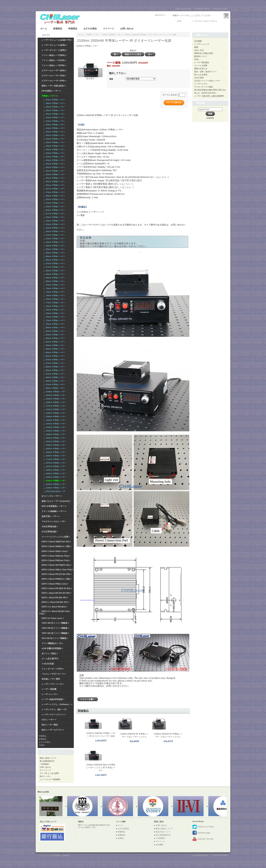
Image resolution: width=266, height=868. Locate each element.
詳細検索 (210, 118)
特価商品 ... (44, 736)
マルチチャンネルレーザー (54, 521)
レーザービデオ (201, 84)
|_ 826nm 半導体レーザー (54, 335)
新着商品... (43, 739)
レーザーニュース (202, 44)
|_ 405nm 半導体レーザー (54, 114)
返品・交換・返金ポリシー (205, 72)
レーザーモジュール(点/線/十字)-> (57, 40)
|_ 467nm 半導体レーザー (54, 189)
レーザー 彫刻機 (49, 689)
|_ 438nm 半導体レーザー (54, 146)
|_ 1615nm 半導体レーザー (54, 441)
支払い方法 (199, 50)
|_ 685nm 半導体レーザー (54, 271)
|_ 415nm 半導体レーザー (54, 121)
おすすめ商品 (90, 29)
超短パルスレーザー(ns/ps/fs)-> (56, 501)
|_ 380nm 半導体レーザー (54, 103)
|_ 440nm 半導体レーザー (54, 150)
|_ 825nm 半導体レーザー (54, 331)
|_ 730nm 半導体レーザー (54, 288)
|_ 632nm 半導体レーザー (54, 224)
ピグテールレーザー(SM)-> (54, 76)
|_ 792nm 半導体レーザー (54, 317)
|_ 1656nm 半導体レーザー (54, 452)
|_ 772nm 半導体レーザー (54, 303)
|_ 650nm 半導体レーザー (54, 246)
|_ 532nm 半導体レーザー (54, 221)
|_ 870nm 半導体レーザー (54, 360)
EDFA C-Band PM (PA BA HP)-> (57, 574)
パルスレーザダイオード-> (54, 674)
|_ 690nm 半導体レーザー (54, 278)
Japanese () (160, 15)
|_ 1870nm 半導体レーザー (54, 463)
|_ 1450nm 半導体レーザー (54, 420)
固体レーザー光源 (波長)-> (54, 86)
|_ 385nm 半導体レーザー (54, 107)
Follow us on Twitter (203, 827)
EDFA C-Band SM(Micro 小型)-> (57, 546)
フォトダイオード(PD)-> (53, 669)
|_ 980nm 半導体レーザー (54, 388)
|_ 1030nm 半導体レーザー (54, 392)
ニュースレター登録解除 (50, 779)
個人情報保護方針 (47, 761)
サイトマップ (45, 770)
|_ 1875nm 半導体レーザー (54, 466)
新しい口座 (223, 21)
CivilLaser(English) (202, 9)
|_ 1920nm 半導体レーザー (54, 470)
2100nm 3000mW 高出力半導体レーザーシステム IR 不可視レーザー (101, 768)
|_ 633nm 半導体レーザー (54, 228)
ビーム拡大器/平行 (50, 659)
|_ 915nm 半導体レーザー (54, 374)
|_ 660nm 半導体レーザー (54, 256)
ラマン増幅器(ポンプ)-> (52, 643)
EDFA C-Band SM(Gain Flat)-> (56, 556)
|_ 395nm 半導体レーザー (54, 110)
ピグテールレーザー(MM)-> (54, 71)
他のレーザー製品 (50, 725)
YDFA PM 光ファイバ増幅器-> (55, 628)
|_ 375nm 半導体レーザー (54, 100)
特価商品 (73, 29)
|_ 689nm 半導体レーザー (54, 274)
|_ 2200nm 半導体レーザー (54, 484)
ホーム (44, 29)
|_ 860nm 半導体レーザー (54, 352)
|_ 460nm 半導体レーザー (54, 174)
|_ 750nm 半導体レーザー (54, 292)
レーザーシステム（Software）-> (57, 704)
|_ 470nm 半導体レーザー (54, 192)
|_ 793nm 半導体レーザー (54, 320)
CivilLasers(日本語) (184, 9)
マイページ (108, 29)
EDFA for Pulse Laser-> (53, 618)
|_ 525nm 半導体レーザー (54, 210)
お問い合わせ (127, 29)
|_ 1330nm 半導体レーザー (54, 413)
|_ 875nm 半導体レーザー (54, 363)
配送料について (201, 56)
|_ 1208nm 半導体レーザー (54, 402)
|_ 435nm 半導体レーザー (54, 142)
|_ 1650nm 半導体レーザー (54, 445)
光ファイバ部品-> (50, 654)
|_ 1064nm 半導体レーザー (54, 399)
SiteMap (66, 855)
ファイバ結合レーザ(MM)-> (54, 55)
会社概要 (198, 41)
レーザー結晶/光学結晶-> (53, 699)
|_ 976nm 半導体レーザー (54, 384)
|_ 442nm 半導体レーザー (54, 153)
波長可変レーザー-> (51, 516)
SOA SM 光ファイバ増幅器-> (55, 638)
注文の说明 (199, 78)
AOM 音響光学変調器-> (52, 648)
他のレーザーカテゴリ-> (53, 730)
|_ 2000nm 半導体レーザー (54, 477)
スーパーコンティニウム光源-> (56, 537)
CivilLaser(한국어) (220, 9)
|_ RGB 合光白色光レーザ (54, 491)
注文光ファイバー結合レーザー (207, 81)
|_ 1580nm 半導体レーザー (54, 434)
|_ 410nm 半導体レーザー (54, 117)
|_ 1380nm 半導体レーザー (54, 417)
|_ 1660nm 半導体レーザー (54, 456)
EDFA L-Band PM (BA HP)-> (55, 598)
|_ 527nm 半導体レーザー (54, 214)
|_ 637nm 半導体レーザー (54, 235)
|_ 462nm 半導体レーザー (54, 182)
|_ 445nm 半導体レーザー (54, 160)
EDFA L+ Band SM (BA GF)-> (55, 602)
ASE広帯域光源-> (50, 527)
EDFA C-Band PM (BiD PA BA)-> (57, 588)
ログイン (187, 21)
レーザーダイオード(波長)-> (54, 50)
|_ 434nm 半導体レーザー (54, 139)
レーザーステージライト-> (54, 715)
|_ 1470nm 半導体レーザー (54, 424)
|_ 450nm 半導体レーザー (54, 164)
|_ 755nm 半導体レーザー (54, 295)
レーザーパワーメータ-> (53, 684)
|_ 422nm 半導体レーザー (54, 128)
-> (50, 96)
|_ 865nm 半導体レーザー (54, 356)
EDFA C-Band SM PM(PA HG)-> (56, 565)
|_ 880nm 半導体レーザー (54, 367)
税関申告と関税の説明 (204, 53)
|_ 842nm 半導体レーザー (54, 342)
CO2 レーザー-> (49, 720)
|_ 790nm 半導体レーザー (54, 313)
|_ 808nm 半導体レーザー (54, 328)
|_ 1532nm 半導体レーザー (54, 427)
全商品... (42, 745)
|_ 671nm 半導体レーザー (54, 267)
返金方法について (163, 832)
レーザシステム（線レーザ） (55, 709)
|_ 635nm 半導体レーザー (54, 231)
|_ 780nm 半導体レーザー (54, 306)
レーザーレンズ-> (50, 694)
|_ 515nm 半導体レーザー (54, 203)
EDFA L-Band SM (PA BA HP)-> (56, 593)
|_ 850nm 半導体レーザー (54, 349)
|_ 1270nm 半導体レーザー (54, 406)
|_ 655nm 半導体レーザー (54, 249)
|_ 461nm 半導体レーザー (54, 178)
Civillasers (57, 855)
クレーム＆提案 (201, 65)
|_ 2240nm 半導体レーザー (54, 488)
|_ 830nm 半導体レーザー (54, 338)
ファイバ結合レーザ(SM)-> (54, 60)
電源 (111, 79)
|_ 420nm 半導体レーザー (54, 125)
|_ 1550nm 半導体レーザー (54, 431)
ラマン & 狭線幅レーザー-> (54, 511)
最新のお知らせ (201, 68)
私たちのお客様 (201, 75)
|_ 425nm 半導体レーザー (54, 132)
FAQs (197, 59)
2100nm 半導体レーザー (112, 35)
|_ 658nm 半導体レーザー (54, 253)
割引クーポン (45, 776)
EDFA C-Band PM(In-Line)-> (55, 584)
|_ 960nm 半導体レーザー (54, 381)
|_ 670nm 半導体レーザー (54, 263)
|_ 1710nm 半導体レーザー (54, 459)
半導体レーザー (93, 35)
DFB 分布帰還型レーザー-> (54, 506)
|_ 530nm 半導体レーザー (54, 217)
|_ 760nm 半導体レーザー (54, 299)
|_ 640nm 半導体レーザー (54, 242)
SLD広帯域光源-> (50, 532)
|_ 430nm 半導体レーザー (54, 135)
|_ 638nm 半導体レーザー (54, 239)
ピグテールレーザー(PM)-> (54, 81)
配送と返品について (48, 758)
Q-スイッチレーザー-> (52, 496)
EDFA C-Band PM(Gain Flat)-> (56, 560)
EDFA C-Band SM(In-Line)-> (55, 551)
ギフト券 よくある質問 (49, 773)
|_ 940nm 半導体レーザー (54, 377)
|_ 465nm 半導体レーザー (54, 185)
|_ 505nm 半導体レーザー (54, 199)
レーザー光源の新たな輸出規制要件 (209, 96)
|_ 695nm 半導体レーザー (54, 281)
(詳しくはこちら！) (159, 177)
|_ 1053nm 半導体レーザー (54, 395)
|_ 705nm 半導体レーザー (54, 285)
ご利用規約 (44, 764)
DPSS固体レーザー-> (51, 91)
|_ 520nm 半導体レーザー (54, 206)
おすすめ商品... (45, 742)
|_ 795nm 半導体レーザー (54, 324)
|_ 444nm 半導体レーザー (54, 157)
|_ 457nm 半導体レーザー (54, 171)
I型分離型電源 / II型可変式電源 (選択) (124, 180)
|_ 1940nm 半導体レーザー (54, 474)
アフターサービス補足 (204, 87)
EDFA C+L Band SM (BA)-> (54, 607)
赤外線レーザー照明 (51, 679)
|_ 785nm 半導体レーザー (54, 310)
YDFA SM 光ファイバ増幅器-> (55, 623)
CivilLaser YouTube (203, 839)
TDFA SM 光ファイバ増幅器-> (55, 633)
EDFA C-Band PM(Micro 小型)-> (57, 579)
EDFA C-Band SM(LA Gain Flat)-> (58, 570)
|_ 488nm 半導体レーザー (54, 196)
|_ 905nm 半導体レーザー (54, 370)
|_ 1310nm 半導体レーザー (54, 409)
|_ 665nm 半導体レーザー (54, 260)
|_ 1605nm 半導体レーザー (54, 438)
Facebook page (201, 833)
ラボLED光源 (48, 664)
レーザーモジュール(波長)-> (54, 45)
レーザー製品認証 (202, 62)
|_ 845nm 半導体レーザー (54, 345)
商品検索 (201, 103)
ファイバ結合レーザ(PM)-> (54, 65)
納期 (196, 47)
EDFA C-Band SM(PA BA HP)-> (56, 542)
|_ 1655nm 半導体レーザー (54, 449)
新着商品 (58, 29)
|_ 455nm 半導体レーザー (54, 167)
